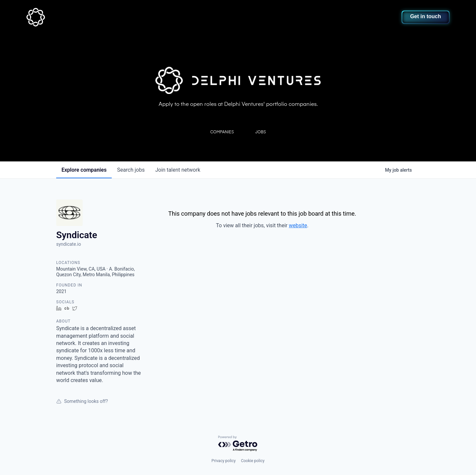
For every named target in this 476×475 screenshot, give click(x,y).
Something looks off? (82, 401)
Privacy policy (224, 461)
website (298, 225)
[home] (68, 17)
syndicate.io (69, 244)
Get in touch (426, 16)
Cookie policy (253, 461)
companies (84, 170)
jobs (131, 170)
